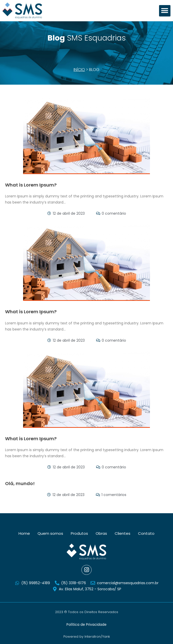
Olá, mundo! (20, 483)
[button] (165, 11)
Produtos (79, 533)
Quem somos (50, 533)
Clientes (123, 533)
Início (79, 70)
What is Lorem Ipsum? (31, 185)
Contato (146, 533)
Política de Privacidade (86, 624)
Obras (101, 533)
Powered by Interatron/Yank (87, 637)
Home (24, 533)
